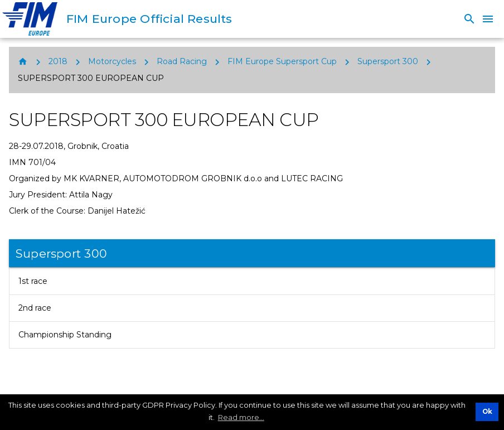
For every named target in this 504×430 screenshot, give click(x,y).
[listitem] (252, 281)
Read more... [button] (241, 417)
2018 (58, 61)
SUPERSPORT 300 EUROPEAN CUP (91, 78)
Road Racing (182, 61)
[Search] (469, 19)
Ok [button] (487, 412)
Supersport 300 (388, 61)
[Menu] (488, 19)
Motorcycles (112, 61)
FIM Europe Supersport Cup (282, 61)
